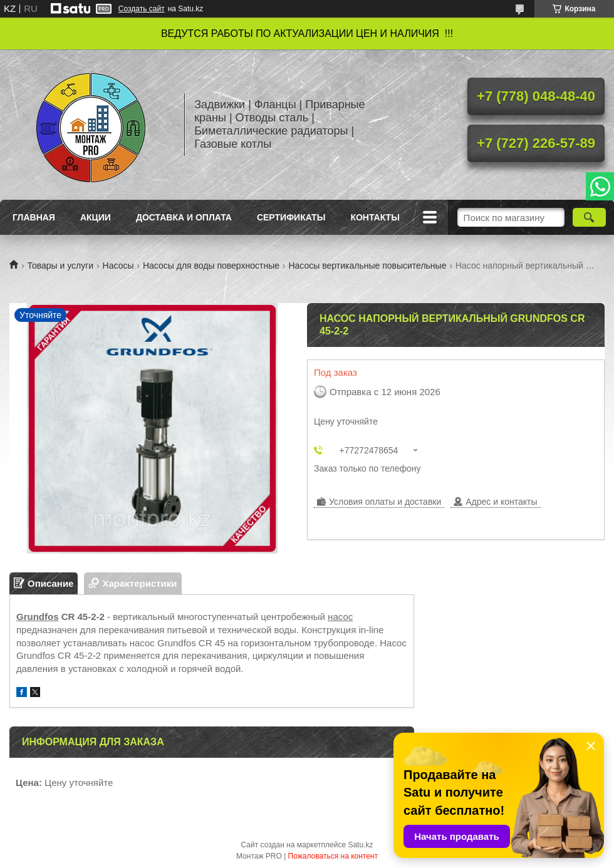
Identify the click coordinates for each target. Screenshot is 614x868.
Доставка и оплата (184, 217)
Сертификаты (291, 217)
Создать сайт (142, 9)
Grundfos (38, 617)
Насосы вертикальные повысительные (367, 266)
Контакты (375, 217)
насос (340, 617)
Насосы (118, 266)
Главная (34, 217)
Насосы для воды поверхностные (211, 266)
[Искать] (589, 217)
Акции (96, 217)
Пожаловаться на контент (333, 856)
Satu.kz (360, 845)
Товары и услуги (60, 266)
